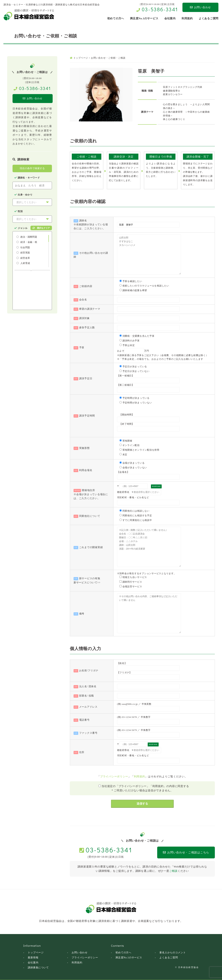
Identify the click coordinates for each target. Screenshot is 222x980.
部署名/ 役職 (87, 696)
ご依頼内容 (86, 286)
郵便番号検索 (156, 486)
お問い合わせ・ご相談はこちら (179, 853)
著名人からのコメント (173, 952)
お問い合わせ (200, 7)
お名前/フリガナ (89, 671)
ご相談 (173, 871)
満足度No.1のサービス (129, 957)
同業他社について (90, 516)
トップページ (36, 952)
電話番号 (84, 720)
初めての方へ (123, 952)
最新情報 (33, 957)
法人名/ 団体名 (88, 686)
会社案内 (33, 962)
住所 (82, 752)
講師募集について (38, 967)
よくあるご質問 (169, 957)
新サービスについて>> (87, 583)
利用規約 (140, 776)
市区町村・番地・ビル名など (133, 497)
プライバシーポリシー (114, 776)
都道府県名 (123, 492)
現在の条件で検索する (32, 169)
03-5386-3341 (160, 9)
